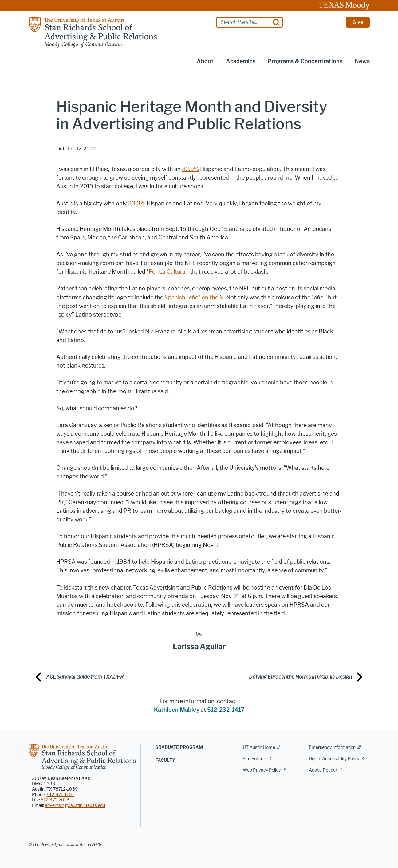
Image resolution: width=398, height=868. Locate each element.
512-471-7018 (55, 800)
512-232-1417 (226, 710)
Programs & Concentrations (305, 61)
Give (358, 22)
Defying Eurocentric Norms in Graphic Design (300, 677)
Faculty (165, 760)
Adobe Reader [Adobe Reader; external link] (323, 770)
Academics (241, 61)
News (362, 61)
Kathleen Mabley (177, 710)
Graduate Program (179, 747)
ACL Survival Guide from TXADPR (85, 677)
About (205, 61)
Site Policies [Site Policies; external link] (255, 759)
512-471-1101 (60, 795)
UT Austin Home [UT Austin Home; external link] (259, 747)
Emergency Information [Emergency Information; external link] (332, 747)
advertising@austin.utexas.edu (75, 806)
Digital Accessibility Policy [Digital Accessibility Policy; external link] (334, 759)
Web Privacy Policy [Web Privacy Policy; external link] (262, 770)
